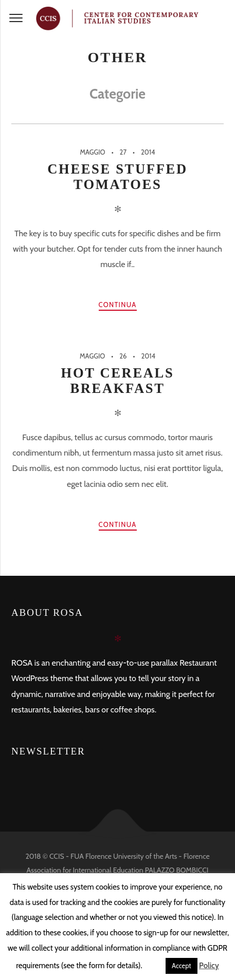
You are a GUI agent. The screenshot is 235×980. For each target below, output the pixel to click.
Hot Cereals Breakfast (118, 381)
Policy (209, 966)
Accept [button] (182, 966)
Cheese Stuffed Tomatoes (117, 177)
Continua (118, 305)
